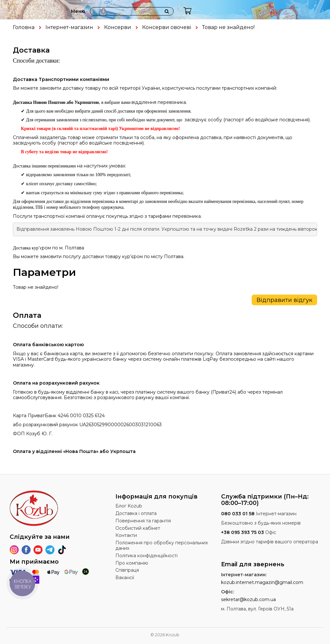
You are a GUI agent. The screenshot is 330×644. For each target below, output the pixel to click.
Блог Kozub (129, 506)
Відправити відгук (284, 300)
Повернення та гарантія (143, 521)
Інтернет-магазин (69, 27)
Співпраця (127, 570)
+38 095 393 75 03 (243, 532)
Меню (78, 11)
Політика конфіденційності (146, 556)
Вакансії (125, 578)
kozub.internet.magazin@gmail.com (262, 582)
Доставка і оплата (136, 513)
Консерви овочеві (167, 27)
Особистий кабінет (138, 528)
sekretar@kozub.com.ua (248, 599)
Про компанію (132, 563)
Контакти (126, 535)
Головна (24, 27)
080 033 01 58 (238, 514)
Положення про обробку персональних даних (162, 545)
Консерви (118, 27)
